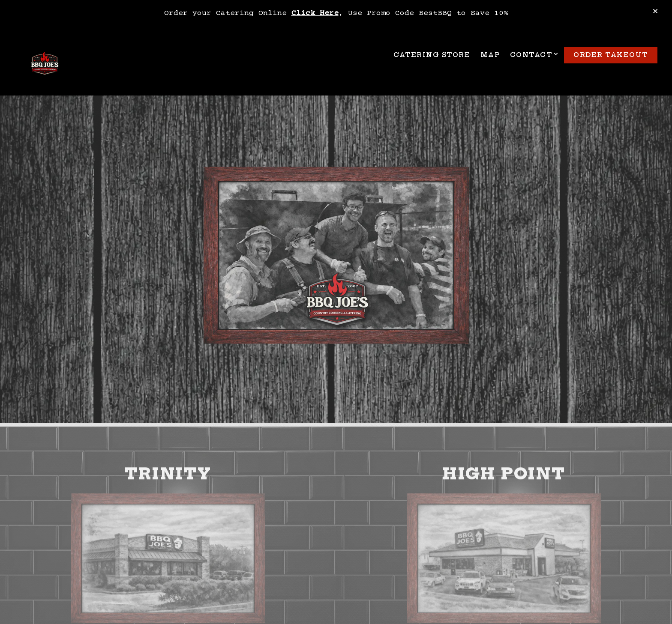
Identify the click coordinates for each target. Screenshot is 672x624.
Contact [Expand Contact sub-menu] (533, 55)
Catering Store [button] (432, 55)
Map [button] (490, 55)
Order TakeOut (611, 55)
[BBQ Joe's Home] (45, 65)
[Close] (655, 12)
